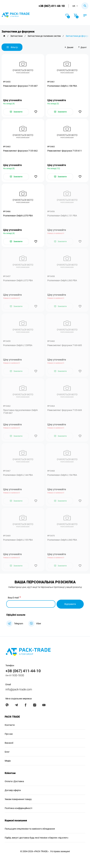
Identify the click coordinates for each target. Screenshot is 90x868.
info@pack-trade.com (19, 689)
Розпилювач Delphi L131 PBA (62, 216)
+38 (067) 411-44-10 (51, 6)
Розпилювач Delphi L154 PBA (62, 475)
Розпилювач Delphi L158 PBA (62, 86)
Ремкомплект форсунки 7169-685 (65, 345)
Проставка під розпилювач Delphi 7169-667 (20, 412)
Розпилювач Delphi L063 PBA (62, 280)
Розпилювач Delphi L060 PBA (62, 540)
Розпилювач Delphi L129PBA (18, 345)
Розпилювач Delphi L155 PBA (18, 540)
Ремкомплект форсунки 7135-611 (65, 151)
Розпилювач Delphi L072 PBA (18, 280)
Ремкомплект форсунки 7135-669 (65, 410)
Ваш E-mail (13, 598)
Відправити (70, 604)
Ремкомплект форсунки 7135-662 (20, 151)
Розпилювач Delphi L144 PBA (18, 475)
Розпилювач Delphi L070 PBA (18, 216)
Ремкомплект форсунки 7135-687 (20, 86)
